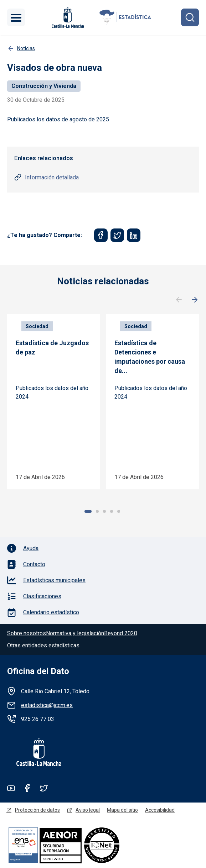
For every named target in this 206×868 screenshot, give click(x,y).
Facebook (27, 788)
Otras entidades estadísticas (43, 645)
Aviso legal (88, 810)
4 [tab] (112, 511)
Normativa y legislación (75, 633)
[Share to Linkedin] (134, 235)
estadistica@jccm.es (47, 705)
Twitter (44, 788)
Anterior (179, 300)
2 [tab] (97, 511)
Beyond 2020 (121, 633)
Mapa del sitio (122, 810)
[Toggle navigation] (16, 17)
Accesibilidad (160, 810)
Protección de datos (37, 810)
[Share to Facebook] (101, 235)
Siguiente (195, 300)
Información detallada (52, 177)
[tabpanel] (54, 402)
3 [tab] (104, 511)
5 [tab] (119, 511)
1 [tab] (88, 511)
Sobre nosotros (27, 633)
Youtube (11, 788)
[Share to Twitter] (117, 235)
